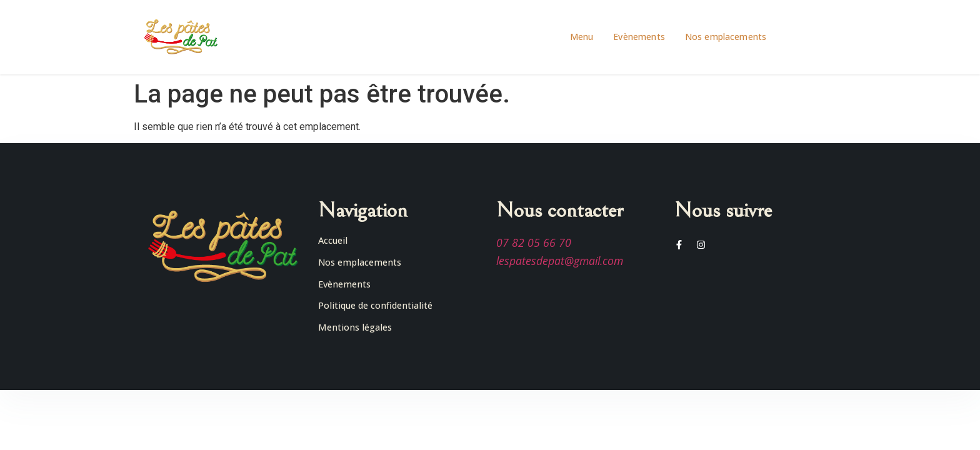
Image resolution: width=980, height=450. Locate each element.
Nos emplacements (726, 37)
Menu (582, 37)
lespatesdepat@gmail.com (560, 261)
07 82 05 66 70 (534, 242)
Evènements (639, 37)
